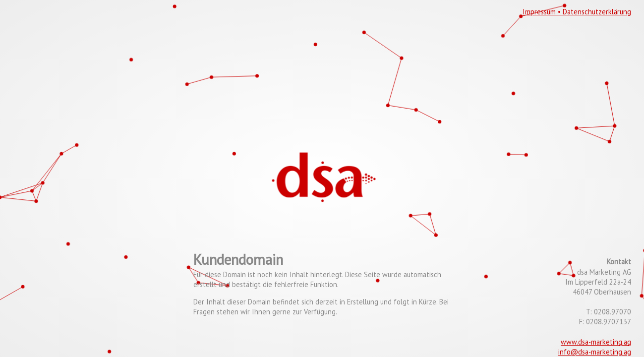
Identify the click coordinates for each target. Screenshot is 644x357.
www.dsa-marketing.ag (596, 342)
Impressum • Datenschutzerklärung (577, 12)
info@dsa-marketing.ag (595, 352)
